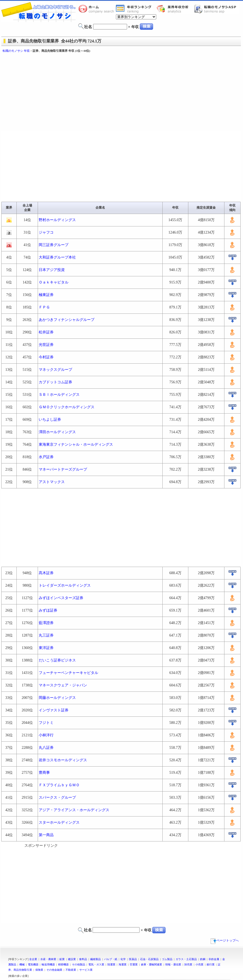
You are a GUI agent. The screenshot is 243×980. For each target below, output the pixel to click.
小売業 (199, 964)
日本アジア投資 (52, 270)
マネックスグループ (55, 370)
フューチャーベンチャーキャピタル (68, 673)
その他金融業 (54, 970)
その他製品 (79, 964)
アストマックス (52, 482)
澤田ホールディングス (57, 432)
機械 (22, 964)
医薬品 (133, 959)
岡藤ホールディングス (57, 698)
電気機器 (33, 964)
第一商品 (46, 835)
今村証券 (46, 357)
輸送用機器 (48, 964)
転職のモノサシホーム (97, 9)
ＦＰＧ (44, 307)
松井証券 (46, 332)
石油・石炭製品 (149, 959)
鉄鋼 (203, 959)
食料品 (83, 959)
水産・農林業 (48, 959)
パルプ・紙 (111, 959)
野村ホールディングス (57, 220)
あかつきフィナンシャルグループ (67, 320)
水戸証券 (46, 457)
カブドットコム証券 (55, 382)
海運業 (123, 964)
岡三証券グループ (54, 245)
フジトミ (46, 723)
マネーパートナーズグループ (63, 469)
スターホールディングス (59, 822)
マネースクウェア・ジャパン (63, 685)
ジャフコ (46, 232)
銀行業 (211, 964)
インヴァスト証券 (54, 710)
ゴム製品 (167, 959)
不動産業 (71, 970)
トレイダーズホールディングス (65, 585)
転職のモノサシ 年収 (16, 51)
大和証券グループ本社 (57, 257)
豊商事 (44, 773)
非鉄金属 (214, 959)
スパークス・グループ (57, 798)
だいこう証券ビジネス (57, 660)
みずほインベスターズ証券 (61, 598)
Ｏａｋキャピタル (54, 282)
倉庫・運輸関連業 (151, 964)
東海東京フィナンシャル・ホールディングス (76, 444)
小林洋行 (46, 735)
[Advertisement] (87, 93)
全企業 (33, 959)
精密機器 (63, 964)
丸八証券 (46, 748)
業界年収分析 (175, 9)
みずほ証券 (48, 610)
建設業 (72, 959)
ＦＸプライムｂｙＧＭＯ (59, 785)
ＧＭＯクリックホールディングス (67, 407)
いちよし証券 (50, 420)
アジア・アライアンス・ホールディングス (74, 810)
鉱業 (62, 959)
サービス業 (86, 970)
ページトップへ (225, 940)
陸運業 (111, 964)
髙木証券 (46, 573)
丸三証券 (46, 635)
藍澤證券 (46, 623)
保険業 (39, 970)
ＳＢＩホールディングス (59, 395)
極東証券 (46, 295)
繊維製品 (96, 959)
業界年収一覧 (134, 9)
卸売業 (188, 964)
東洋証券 (46, 648)
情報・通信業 (173, 964)
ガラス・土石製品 (186, 959)
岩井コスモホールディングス (63, 760)
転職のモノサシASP (216, 9)
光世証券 (46, 345)
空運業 (134, 964)
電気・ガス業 (96, 964)
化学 (123, 959)
